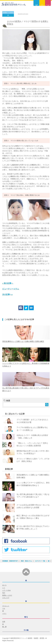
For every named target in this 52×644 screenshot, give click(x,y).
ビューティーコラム (11, 289)
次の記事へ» (7, 294)
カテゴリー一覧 (40, 561)
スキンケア (6, 598)
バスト (4, 614)
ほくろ (4, 585)
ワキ (4, 609)
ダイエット (6, 606)
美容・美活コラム (26, 561)
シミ (4, 588)
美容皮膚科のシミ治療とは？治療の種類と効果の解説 (23, 341)
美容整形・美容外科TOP (10, 561)
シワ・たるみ (6, 590)
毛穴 (4, 593)
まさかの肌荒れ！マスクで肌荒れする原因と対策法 (28, 23)
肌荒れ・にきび (8, 12)
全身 (4, 622)
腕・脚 (4, 627)
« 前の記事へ (8, 283)
